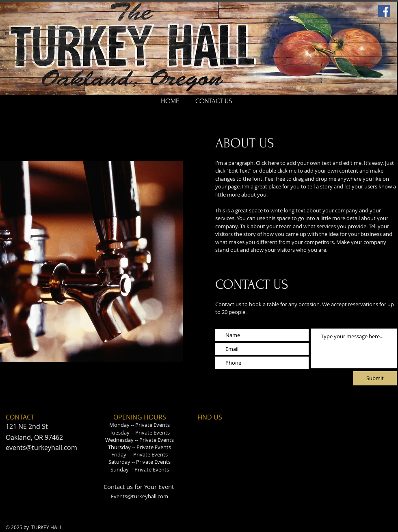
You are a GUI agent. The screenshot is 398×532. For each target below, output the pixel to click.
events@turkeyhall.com (41, 448)
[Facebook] (384, 11)
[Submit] (375, 378)
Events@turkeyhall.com (140, 496)
